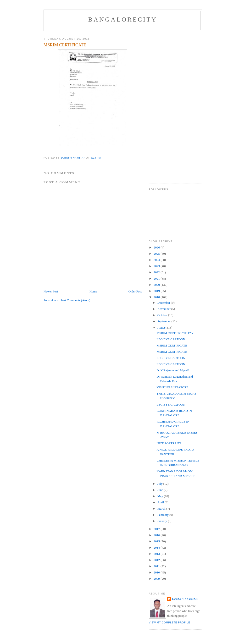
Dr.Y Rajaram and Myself (173, 370)
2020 (157, 285)
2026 (157, 247)
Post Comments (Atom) (76, 300)
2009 (157, 579)
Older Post (135, 291)
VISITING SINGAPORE (172, 387)
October (163, 315)
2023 (157, 266)
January (163, 521)
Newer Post (51, 291)
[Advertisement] (168, 105)
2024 (157, 260)
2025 (157, 254)
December (164, 303)
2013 (157, 554)
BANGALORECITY (123, 19)
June (161, 490)
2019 (157, 291)
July (160, 484)
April (161, 502)
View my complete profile (170, 623)
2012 (157, 560)
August (162, 328)
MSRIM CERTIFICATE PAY (175, 333)
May (161, 496)
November (164, 309)
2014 (157, 548)
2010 (157, 572)
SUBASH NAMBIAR (185, 599)
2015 (157, 541)
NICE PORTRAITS (169, 443)
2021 (157, 278)
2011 (157, 566)
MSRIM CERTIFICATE (172, 345)
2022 (157, 272)
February (163, 515)
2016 (157, 535)
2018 (157, 297)
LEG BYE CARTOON (171, 339)
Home (93, 291)
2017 (157, 529)
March (162, 509)
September (164, 321)
